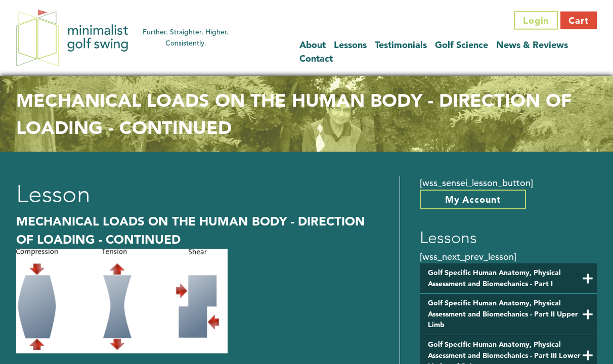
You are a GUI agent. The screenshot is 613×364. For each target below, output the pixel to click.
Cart (579, 20)
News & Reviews (532, 44)
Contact (316, 58)
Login (536, 20)
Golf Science (462, 44)
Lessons (350, 44)
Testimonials (401, 44)
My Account (473, 199)
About (313, 44)
